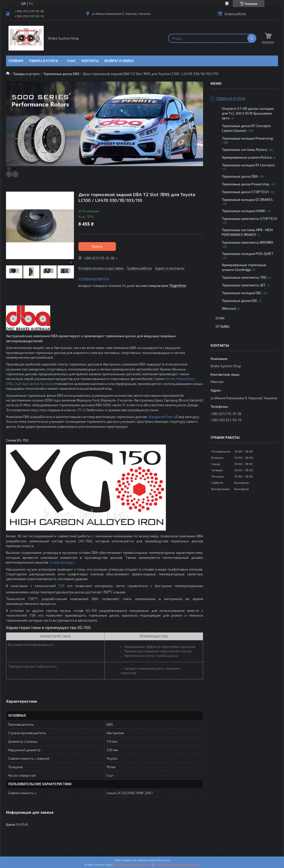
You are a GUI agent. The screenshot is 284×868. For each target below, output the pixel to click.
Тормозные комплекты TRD (244, 277)
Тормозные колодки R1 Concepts (248, 165)
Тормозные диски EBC (240, 301)
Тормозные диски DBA (61, 74)
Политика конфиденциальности (177, 864)
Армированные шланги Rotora (247, 157)
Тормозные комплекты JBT (244, 285)
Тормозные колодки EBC (242, 293)
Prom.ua (164, 860)
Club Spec (22, 384)
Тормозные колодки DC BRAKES (247, 199)
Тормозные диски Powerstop (246, 184)
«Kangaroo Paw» (161, 417)
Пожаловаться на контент (133, 864)
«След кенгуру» (62, 562)
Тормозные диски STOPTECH (245, 192)
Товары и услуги (43, 61)
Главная (16, 61)
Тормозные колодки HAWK (244, 211)
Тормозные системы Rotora (244, 149)
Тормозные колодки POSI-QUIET (248, 254)
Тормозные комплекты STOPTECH (249, 219)
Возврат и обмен (119, 61)
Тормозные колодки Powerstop (248, 138)
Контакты (90, 61)
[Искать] (252, 38)
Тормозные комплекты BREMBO (248, 242)
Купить (97, 246)
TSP (61, 586)
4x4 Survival (43, 384)
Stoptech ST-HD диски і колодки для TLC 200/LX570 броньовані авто (248, 113)
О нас (71, 61)
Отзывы (223, 326)
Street (170, 379)
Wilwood (229, 308)
